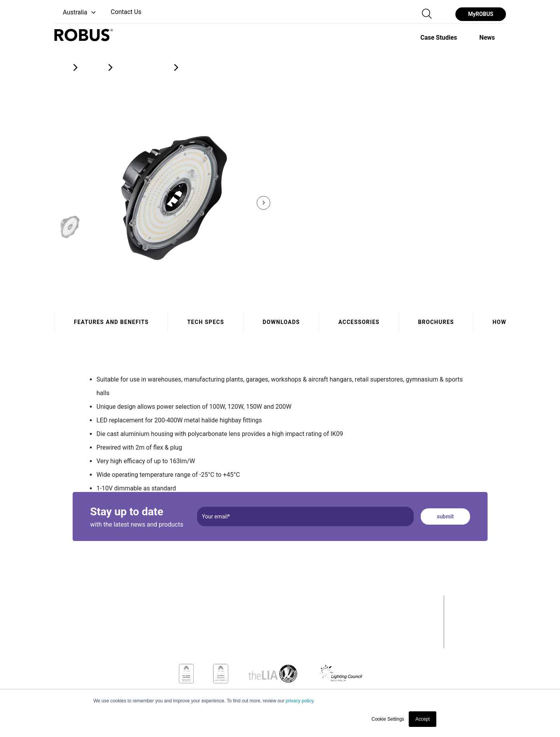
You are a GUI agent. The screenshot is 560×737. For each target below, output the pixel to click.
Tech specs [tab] (206, 322)
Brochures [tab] (436, 322)
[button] (76, 13)
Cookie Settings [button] (388, 719)
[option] (439, 37)
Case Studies (472, 614)
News (458, 626)
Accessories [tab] (359, 322)
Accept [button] (423, 719)
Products (465, 601)
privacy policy (299, 701)
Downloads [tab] (281, 322)
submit (445, 516)
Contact (462, 638)
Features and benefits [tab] (111, 322)
